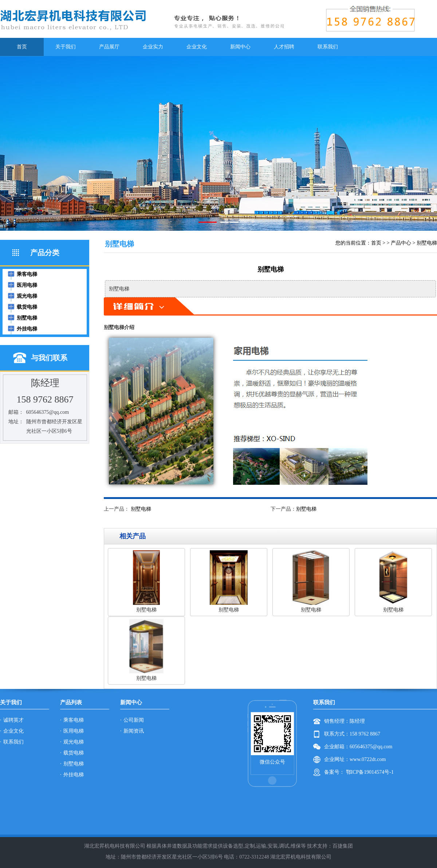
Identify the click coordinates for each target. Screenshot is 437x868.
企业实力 (153, 47)
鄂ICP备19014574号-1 (369, 772)
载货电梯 (74, 753)
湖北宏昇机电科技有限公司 (301, 857)
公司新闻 (134, 720)
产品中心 (401, 243)
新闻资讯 (134, 731)
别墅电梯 (427, 243)
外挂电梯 (74, 775)
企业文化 (197, 47)
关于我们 (66, 47)
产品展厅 (109, 47)
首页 (22, 47)
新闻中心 (240, 47)
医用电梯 (74, 731)
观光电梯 (74, 742)
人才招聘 (284, 47)
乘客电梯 (74, 720)
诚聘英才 (13, 720)
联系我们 (328, 47)
